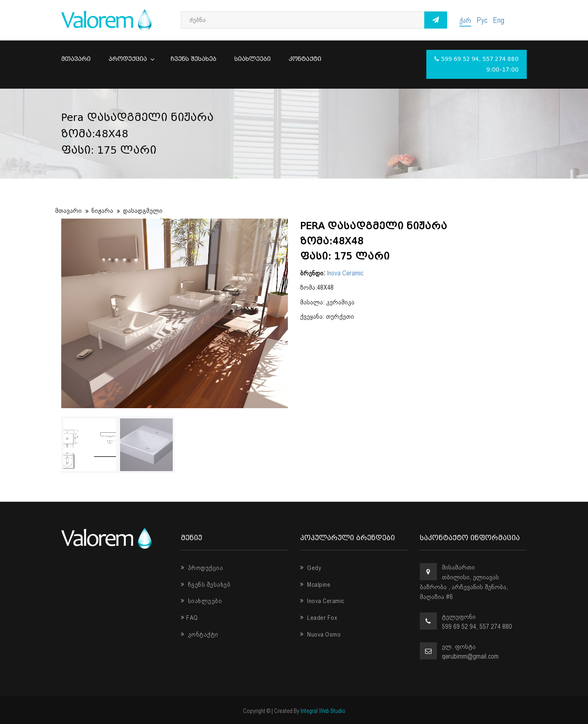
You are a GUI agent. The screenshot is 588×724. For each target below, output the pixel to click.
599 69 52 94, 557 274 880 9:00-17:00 (477, 64)
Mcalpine (315, 585)
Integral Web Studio (323, 711)
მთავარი (76, 59)
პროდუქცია (131, 59)
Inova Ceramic (345, 273)
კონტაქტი (305, 59)
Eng (499, 20)
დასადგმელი (143, 211)
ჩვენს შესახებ (194, 59)
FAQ (189, 618)
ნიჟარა (102, 211)
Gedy (311, 568)
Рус (482, 20)
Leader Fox (319, 618)
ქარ (465, 20)
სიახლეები (253, 59)
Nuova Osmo (320, 635)
